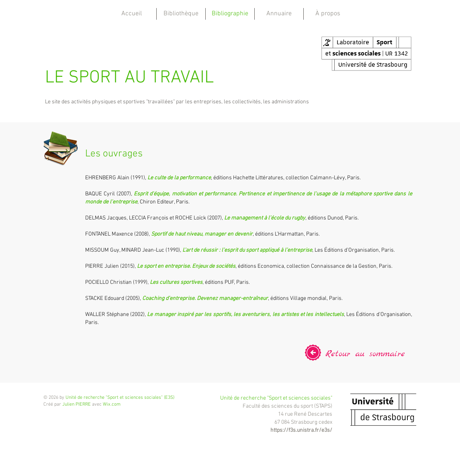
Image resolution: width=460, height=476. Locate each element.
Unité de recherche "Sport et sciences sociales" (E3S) (120, 398)
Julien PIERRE (77, 404)
